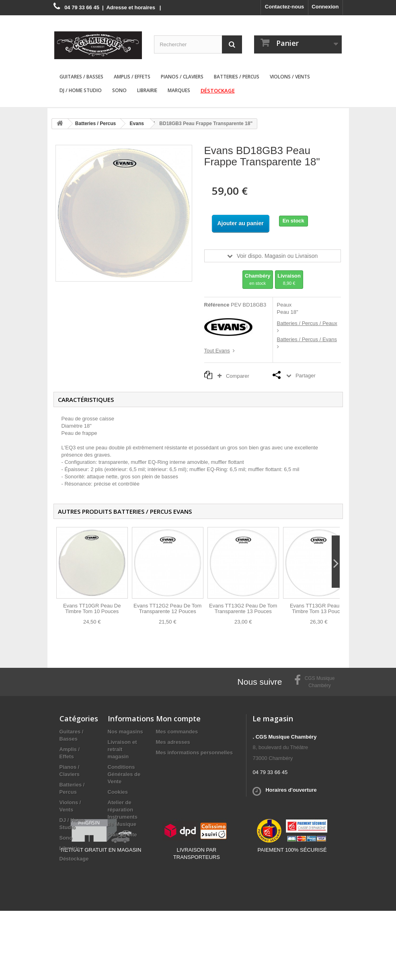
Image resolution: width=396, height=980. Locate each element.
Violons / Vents (290, 77)
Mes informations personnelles (194, 752)
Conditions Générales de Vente (124, 774)
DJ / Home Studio (81, 90)
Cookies (118, 792)
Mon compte (178, 719)
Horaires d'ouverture (291, 790)
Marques (179, 90)
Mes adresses (173, 742)
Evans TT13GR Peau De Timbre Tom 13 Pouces (319, 608)
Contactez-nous (285, 7)
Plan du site (122, 835)
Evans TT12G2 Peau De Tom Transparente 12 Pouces (167, 608)
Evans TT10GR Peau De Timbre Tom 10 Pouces (92, 608)
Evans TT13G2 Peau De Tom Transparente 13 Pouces (243, 608)
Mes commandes (177, 732)
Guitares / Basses (81, 77)
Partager (306, 376)
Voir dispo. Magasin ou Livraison (277, 256)
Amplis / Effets (132, 77)
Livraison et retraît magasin (122, 749)
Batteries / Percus (237, 77)
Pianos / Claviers (182, 77)
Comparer (235, 376)
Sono (119, 90)
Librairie (147, 90)
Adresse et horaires (130, 7)
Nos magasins (125, 732)
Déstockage (218, 91)
